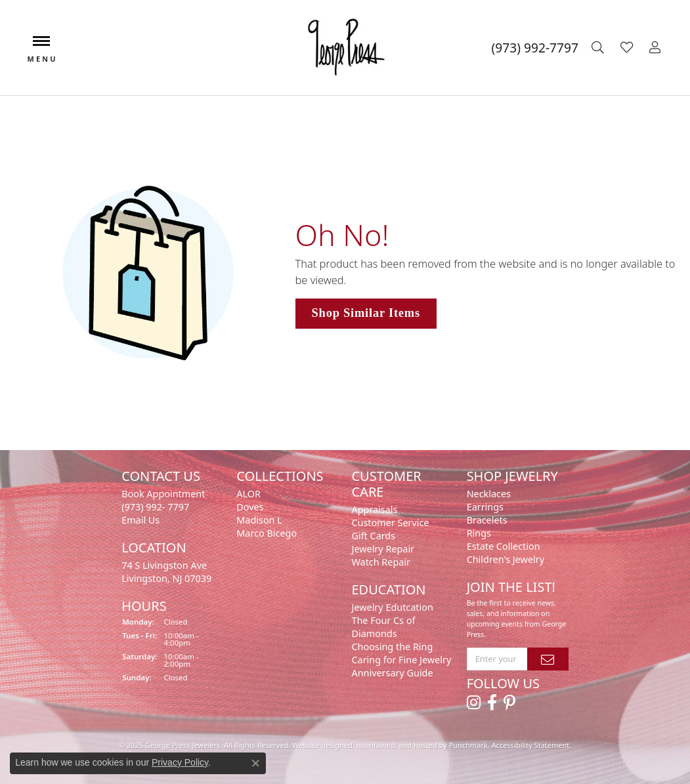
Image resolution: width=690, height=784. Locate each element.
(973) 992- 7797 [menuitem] (155, 507)
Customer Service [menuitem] (390, 523)
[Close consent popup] (255, 763)
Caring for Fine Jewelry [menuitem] (401, 660)
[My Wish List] (628, 48)
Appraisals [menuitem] (374, 509)
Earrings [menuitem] (485, 507)
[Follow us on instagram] (474, 703)
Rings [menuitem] (479, 533)
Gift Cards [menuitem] (373, 536)
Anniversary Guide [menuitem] (392, 673)
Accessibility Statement (531, 745)
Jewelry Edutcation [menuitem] (392, 607)
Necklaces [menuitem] (489, 494)
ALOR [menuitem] (248, 494)
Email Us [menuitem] (140, 520)
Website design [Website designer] (318, 745)
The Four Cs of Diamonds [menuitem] (383, 627)
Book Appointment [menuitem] (163, 494)
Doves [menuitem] (250, 507)
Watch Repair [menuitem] (381, 562)
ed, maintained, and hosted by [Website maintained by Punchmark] (397, 745)
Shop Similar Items (366, 313)
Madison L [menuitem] (259, 520)
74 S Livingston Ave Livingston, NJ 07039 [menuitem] (166, 572)
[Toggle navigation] (41, 48)
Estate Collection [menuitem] (504, 546)
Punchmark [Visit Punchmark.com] (468, 745)
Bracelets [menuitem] (487, 520)
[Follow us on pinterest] (509, 703)
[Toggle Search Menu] (599, 48)
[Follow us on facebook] (492, 703)
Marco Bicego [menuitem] (267, 533)
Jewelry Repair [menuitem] (383, 549)
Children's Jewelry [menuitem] (506, 559)
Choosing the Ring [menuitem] (392, 647)
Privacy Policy (180, 762)
